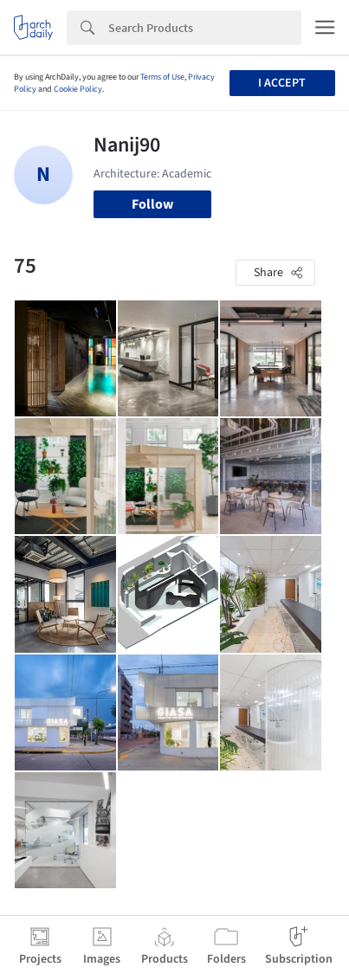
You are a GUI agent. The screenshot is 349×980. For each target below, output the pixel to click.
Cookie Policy (78, 89)
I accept (282, 83)
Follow (152, 204)
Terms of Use (162, 77)
